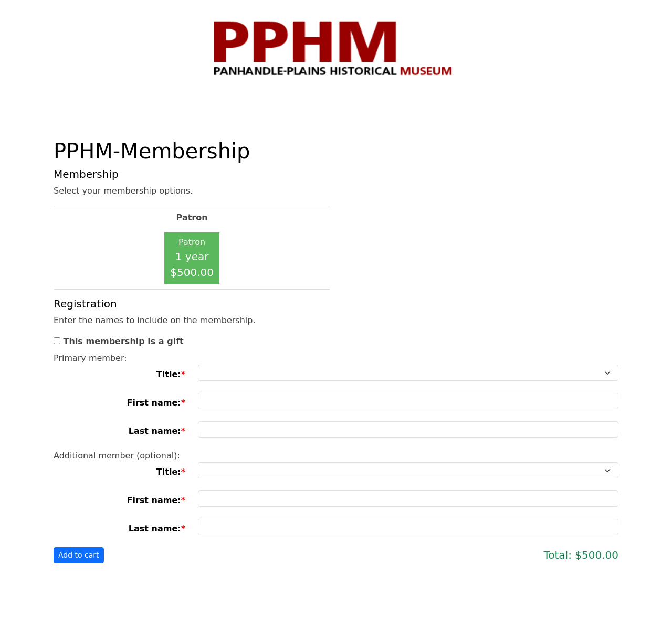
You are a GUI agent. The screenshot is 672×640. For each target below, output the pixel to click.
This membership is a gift (124, 341)
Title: (169, 374)
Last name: (155, 431)
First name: (154, 403)
